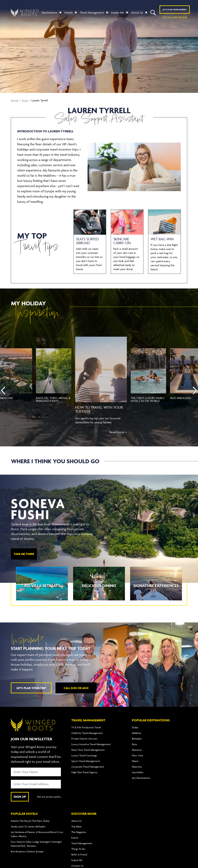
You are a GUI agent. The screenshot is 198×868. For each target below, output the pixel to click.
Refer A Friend (79, 854)
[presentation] (3, 390)
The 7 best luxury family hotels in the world (148, 399)
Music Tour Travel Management (88, 750)
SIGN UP (20, 797)
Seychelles (138, 772)
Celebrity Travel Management (87, 733)
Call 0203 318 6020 (76, 688)
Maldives (137, 733)
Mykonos (137, 750)
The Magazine (79, 832)
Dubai (135, 727)
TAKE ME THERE (24, 554)
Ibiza (134, 744)
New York (137, 755)
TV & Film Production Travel (86, 727)
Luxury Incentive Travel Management (91, 744)
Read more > (118, 432)
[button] (59, 12)
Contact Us (77, 866)
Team (25, 100)
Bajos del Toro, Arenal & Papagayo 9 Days (53, 399)
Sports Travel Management (86, 761)
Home (15, 100)
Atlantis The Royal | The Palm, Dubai (30, 821)
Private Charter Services (84, 739)
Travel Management (92, 12)
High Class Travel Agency (84, 772)
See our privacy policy (49, 797)
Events (75, 838)
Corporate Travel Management (88, 767)
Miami (135, 761)
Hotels (69, 12)
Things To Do (78, 849)
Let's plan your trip (31, 688)
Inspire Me (118, 12)
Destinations (49, 12)
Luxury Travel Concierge (84, 755)
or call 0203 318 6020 (175, 17)
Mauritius (137, 767)
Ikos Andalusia (181, 398)
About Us (137, 12)
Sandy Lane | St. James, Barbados (28, 826)
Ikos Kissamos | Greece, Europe (27, 851)
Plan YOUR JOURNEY (175, 9)
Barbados (137, 739)
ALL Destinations (141, 778)
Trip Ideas (76, 826)
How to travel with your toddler (99, 409)
